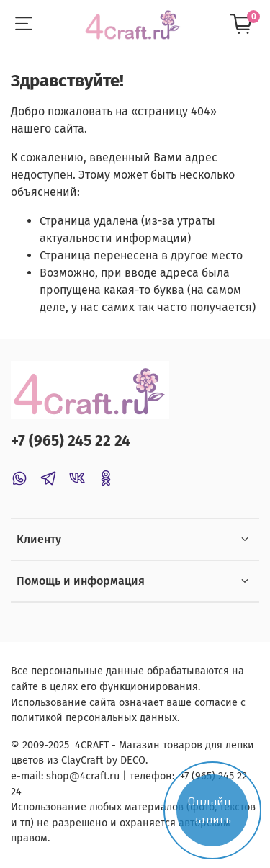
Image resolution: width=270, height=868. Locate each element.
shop (58, 776)
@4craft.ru (94, 776)
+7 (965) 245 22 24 (71, 441)
